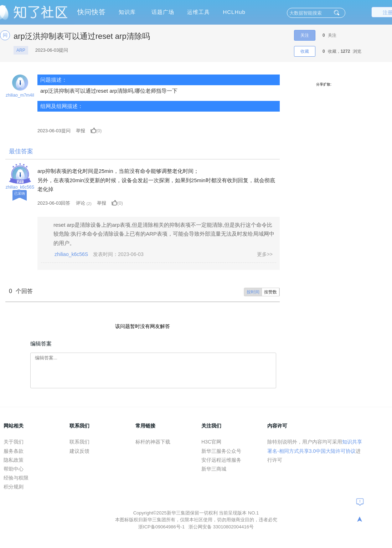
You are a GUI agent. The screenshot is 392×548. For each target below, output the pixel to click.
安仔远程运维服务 (221, 460)
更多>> (265, 254)
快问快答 (92, 12)
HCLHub (234, 12)
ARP (21, 50)
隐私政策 (14, 460)
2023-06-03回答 (54, 203)
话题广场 (163, 12)
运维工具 (198, 12)
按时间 (253, 292)
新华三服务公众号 (221, 451)
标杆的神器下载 (153, 442)
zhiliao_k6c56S (20, 187)
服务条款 (14, 451)
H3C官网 (211, 442)
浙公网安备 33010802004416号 (221, 527)
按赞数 (270, 292)
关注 (305, 35)
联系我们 (79, 442)
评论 (81, 203)
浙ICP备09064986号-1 (162, 527)
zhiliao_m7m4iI (20, 95)
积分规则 (14, 487)
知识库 (127, 12)
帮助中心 (14, 469)
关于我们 (14, 442)
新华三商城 (214, 469)
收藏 (305, 51)
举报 (81, 131)
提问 (54, 131)
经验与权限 (16, 478)
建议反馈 (79, 451)
